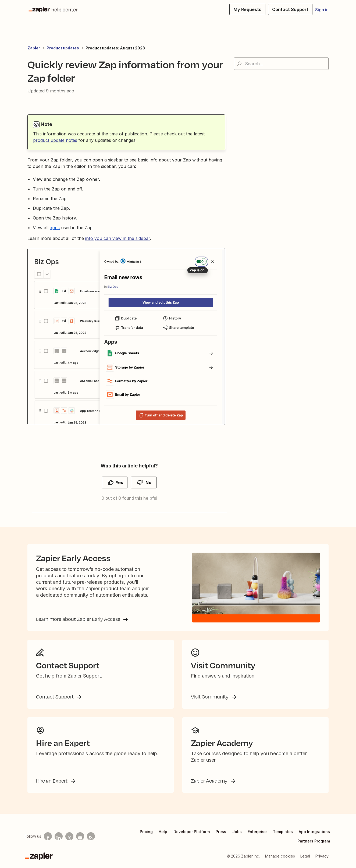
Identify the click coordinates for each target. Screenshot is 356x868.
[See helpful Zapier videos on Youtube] (80, 836)
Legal (305, 856)
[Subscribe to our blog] (91, 836)
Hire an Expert (52, 781)
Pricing (146, 832)
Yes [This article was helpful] (119, 482)
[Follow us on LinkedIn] (59, 836)
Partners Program (314, 841)
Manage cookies (280, 856)
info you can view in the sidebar (118, 238)
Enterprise (257, 832)
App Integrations (314, 832)
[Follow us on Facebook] (48, 836)
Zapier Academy (210, 781)
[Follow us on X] (69, 836)
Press (221, 832)
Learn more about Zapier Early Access (79, 619)
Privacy (322, 856)
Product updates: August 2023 (115, 48)
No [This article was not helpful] (148, 482)
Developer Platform (192, 832)
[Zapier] (39, 856)
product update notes (55, 140)
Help (163, 832)
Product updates (63, 48)
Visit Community (210, 697)
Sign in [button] (322, 10)
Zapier (34, 48)
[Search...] (281, 64)
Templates (283, 832)
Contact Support (55, 697)
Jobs (237, 832)
